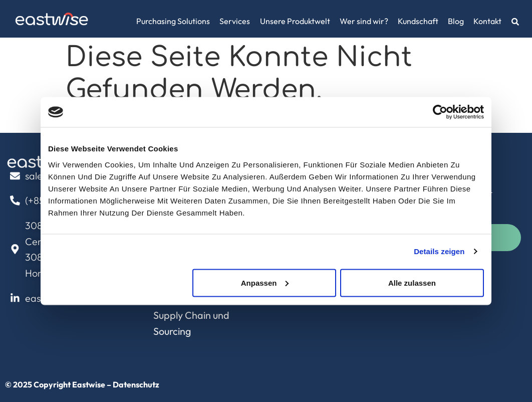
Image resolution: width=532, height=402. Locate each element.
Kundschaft (418, 21)
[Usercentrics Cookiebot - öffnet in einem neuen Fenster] (440, 112)
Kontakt (487, 21)
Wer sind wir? (364, 21)
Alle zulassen (412, 282)
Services (235, 21)
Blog (456, 21)
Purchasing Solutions (173, 21)
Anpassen (265, 282)
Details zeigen (439, 251)
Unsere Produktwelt (295, 21)
